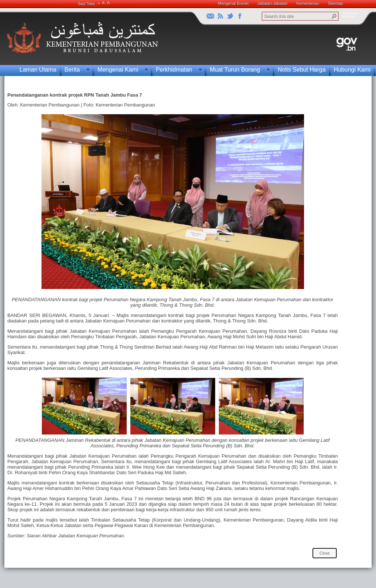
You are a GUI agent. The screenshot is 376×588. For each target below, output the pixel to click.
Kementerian (308, 3)
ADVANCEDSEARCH (350, 15)
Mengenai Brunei (233, 3)
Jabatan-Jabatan (272, 3)
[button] (334, 16)
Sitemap (336, 3)
